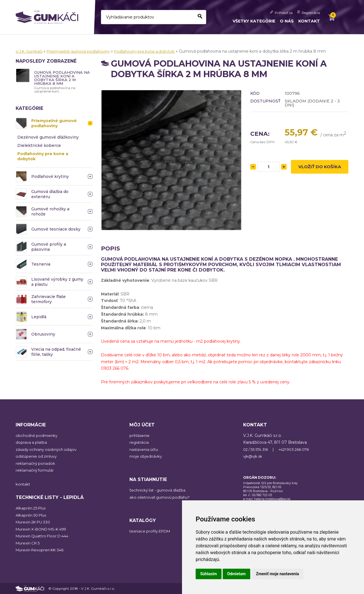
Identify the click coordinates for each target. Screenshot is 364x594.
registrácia (139, 442)
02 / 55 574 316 (257, 449)
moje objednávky (146, 456)
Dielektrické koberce (39, 147)
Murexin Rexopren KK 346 (41, 550)
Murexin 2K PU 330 (35, 522)
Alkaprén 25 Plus (32, 508)
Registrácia (311, 13)
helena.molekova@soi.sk (272, 499)
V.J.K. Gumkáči (30, 51)
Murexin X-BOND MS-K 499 (43, 529)
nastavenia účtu (145, 449)
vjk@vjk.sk (253, 456)
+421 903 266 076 (299, 449)
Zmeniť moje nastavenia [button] (277, 574)
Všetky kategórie (254, 21)
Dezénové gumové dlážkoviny (48, 138)
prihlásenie (140, 435)
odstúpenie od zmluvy (38, 456)
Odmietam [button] (236, 574)
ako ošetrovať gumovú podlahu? (162, 497)
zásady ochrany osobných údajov (48, 449)
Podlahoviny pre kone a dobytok (154, 51)
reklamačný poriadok (36, 463)
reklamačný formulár (36, 470)
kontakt (23, 484)
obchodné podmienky (38, 435)
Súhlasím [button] (209, 574)
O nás (287, 21)
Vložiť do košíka (320, 168)
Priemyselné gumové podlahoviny (83, 51)
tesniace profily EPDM (152, 531)
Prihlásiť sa (284, 13)
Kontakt (309, 21)
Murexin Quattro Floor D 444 (44, 536)
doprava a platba (32, 442)
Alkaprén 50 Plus (32, 515)
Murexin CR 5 (29, 543)
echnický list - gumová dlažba (160, 490)
